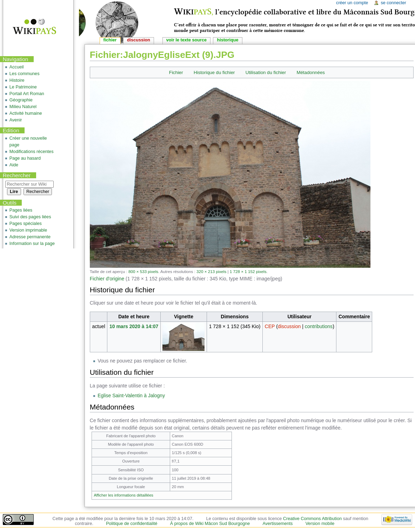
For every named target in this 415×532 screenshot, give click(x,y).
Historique (227, 40)
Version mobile (320, 524)
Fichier (176, 72)
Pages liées (21, 210)
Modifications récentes (32, 152)
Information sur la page (32, 244)
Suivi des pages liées (30, 217)
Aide (14, 165)
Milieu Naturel (23, 107)
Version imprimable (28, 230)
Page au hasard (25, 158)
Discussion (139, 40)
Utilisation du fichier (266, 72)
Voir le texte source (186, 40)
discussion (289, 326)
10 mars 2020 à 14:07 (134, 326)
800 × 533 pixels (143, 271)
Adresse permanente (30, 237)
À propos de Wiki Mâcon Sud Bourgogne (210, 524)
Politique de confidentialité (132, 524)
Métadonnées (311, 72)
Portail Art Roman (27, 94)
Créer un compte (352, 3)
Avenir (16, 120)
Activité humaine (26, 113)
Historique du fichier (214, 72)
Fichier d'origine (107, 279)
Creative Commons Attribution (312, 519)
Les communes (25, 74)
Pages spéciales (26, 224)
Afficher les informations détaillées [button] (123, 495)
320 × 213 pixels (211, 271)
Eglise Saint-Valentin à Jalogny (131, 395)
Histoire (17, 80)
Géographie (21, 100)
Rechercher (17, 175)
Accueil (17, 67)
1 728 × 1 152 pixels (248, 271)
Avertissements (278, 524)
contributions (319, 326)
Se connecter (393, 3)
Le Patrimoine (23, 87)
